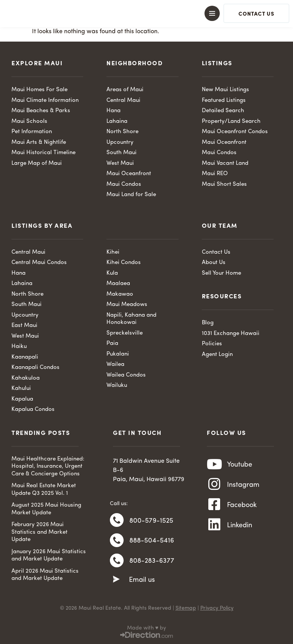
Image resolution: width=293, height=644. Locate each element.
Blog (208, 323)
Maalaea (118, 284)
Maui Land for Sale (131, 195)
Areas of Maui (125, 90)
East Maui (24, 326)
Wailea (115, 365)
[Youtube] (214, 465)
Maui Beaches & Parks (41, 111)
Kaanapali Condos (35, 368)
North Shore (122, 132)
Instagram (243, 486)
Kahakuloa (26, 378)
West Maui (120, 163)
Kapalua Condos (33, 410)
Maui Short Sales (224, 184)
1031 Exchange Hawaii (231, 334)
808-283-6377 (152, 563)
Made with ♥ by (146, 628)
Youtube (240, 465)
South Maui (122, 153)
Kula (112, 273)
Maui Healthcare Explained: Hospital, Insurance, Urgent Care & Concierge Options (48, 467)
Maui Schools (29, 122)
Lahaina (117, 122)
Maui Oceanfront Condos (235, 132)
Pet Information (32, 132)
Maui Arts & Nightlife (39, 142)
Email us (142, 582)
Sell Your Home (221, 273)
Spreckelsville (125, 333)
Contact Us (216, 252)
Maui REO (215, 174)
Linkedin (240, 528)
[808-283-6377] (117, 563)
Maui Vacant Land (225, 163)
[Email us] (116, 582)
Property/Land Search (231, 122)
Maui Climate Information (45, 101)
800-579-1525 (151, 521)
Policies (212, 344)
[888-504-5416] (117, 542)
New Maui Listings (225, 90)
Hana (113, 111)
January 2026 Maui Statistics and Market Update (49, 556)
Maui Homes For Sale (39, 90)
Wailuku (117, 386)
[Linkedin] (214, 528)
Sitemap (186, 608)
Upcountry (120, 142)
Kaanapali (25, 357)
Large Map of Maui (37, 163)
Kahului (21, 389)
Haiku (19, 347)
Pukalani (118, 354)
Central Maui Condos (39, 263)
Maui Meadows (127, 305)
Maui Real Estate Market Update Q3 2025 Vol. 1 (44, 490)
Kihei (113, 252)
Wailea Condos (126, 375)
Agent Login (217, 355)
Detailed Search (223, 111)
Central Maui (123, 101)
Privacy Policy (217, 608)
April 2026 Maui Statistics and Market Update (45, 575)
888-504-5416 (152, 542)
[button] (146, 13)
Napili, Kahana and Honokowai (131, 319)
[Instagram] (214, 486)
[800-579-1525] (117, 521)
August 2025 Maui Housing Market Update (46, 509)
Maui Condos (124, 184)
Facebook (242, 507)
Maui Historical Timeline (43, 153)
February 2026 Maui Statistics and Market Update (39, 532)
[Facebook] (214, 507)
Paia (112, 344)
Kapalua (22, 399)
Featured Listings (224, 101)
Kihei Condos (124, 263)
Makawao (120, 294)
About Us (214, 263)
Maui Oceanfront (129, 174)
